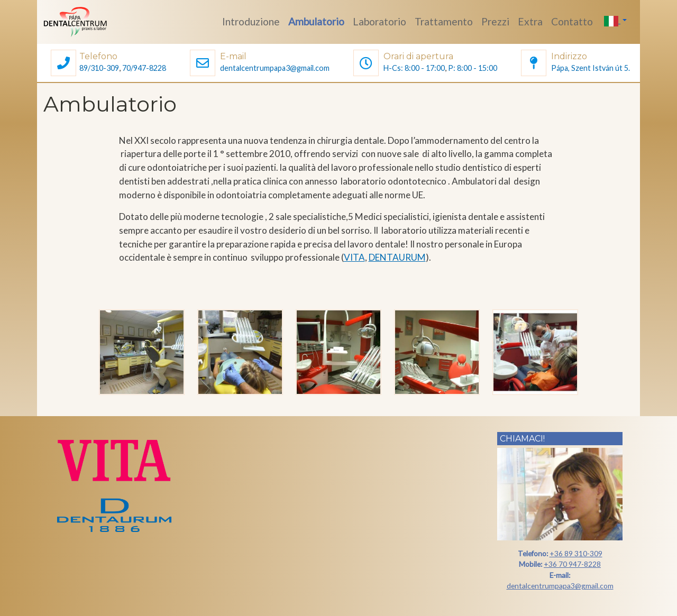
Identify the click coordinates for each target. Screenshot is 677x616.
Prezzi (495, 21)
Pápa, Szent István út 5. (591, 68)
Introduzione (251, 21)
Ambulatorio (316, 21)
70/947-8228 (144, 68)
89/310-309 (99, 68)
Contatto (572, 21)
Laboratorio (379, 21)
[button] (63, 64)
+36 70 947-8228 (572, 564)
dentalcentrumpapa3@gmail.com (275, 68)
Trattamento (444, 21)
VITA (354, 257)
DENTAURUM (397, 257)
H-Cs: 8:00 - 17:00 (414, 68)
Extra (530, 21)
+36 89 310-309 (576, 553)
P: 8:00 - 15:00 (473, 68)
